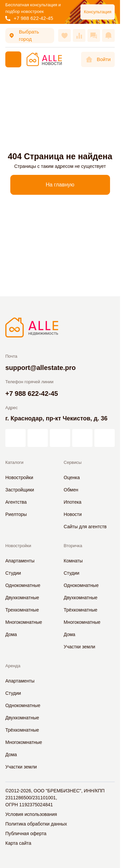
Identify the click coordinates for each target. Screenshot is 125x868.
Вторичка (73, 546)
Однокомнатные (23, 585)
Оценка (72, 477)
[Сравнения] (79, 36)
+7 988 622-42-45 (29, 18)
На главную (60, 185)
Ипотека (73, 502)
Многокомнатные (24, 622)
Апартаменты (20, 561)
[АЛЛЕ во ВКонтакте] (60, 438)
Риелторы (16, 514)
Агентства (16, 502)
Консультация (98, 12)
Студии (13, 573)
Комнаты (73, 561)
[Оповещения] (108, 36)
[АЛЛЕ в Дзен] (38, 438)
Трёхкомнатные (81, 610)
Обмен (71, 490)
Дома (11, 634)
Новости (73, 514)
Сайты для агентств (85, 527)
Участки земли (80, 647)
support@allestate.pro (41, 368)
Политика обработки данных (36, 824)
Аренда (13, 666)
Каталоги (14, 462)
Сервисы (73, 462)
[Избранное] (64, 36)
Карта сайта (18, 843)
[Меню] (13, 59)
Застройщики (20, 490)
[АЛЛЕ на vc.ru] (15, 438)
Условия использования (31, 814)
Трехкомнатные (22, 610)
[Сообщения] (94, 36)
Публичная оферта (26, 833)
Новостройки (19, 477)
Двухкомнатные (22, 598)
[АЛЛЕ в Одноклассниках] (82, 438)
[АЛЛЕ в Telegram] (105, 438)
